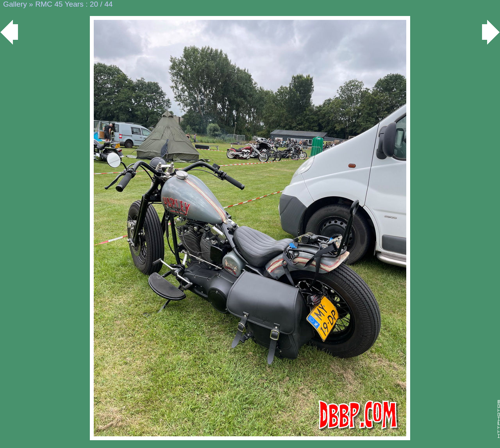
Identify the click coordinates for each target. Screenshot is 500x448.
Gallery (15, 4)
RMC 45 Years (59, 4)
